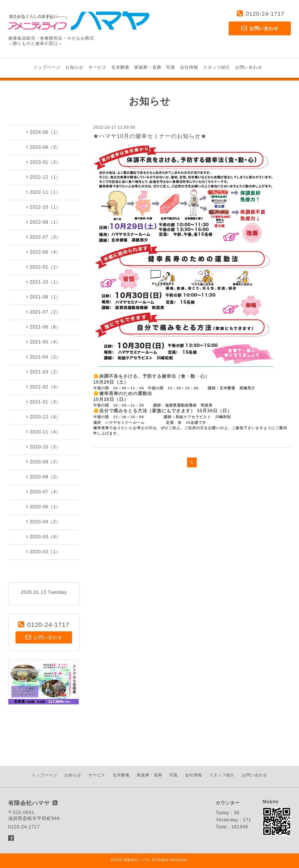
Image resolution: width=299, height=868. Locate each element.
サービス (97, 67)
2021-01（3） (44, 402)
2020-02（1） (44, 552)
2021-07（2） (44, 312)
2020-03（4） (44, 537)
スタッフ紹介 (217, 67)
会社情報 (189, 67)
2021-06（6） (44, 327)
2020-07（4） (44, 492)
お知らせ (74, 67)
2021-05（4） (44, 342)
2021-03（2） (44, 372)
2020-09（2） (44, 462)
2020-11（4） (44, 432)
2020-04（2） (44, 522)
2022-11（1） (44, 192)
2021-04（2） (44, 357)
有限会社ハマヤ (136, 860)
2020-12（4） (44, 417)
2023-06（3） (44, 147)
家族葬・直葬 (148, 67)
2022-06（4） (44, 252)
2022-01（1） (44, 267)
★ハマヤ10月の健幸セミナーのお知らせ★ (150, 136)
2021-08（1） (44, 297)
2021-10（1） (44, 282)
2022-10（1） (44, 207)
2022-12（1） (44, 177)
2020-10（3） (44, 447)
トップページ (47, 67)
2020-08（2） (44, 477)
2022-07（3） (44, 237)
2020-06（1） (44, 507)
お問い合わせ (249, 67)
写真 (171, 67)
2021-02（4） (44, 387)
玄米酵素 (120, 67)
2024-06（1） (44, 132)
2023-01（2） (44, 162)
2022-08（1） (44, 222)
